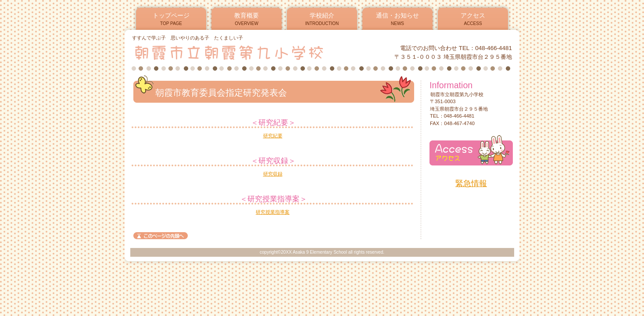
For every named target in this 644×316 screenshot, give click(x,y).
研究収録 (273, 174)
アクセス (471, 150)
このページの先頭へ (161, 236)
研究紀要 (273, 136)
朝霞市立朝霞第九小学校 (238, 52)
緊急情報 (471, 183)
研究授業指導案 (273, 212)
